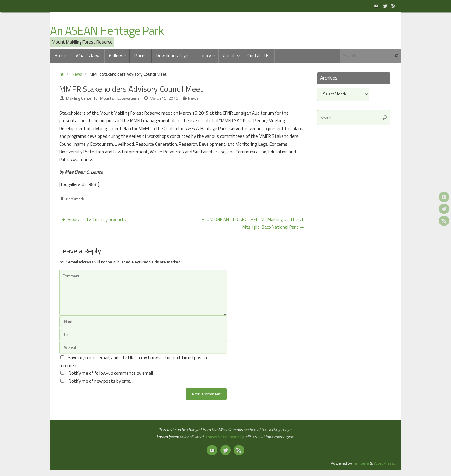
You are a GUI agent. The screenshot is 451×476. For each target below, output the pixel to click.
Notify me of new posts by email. (101, 381)
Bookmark (75, 199)
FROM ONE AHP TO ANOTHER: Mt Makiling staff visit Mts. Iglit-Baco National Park (253, 223)
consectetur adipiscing (225, 437)
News (77, 74)
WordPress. (384, 463)
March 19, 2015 (164, 98)
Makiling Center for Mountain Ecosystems (103, 98)
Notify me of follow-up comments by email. (111, 373)
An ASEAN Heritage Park (107, 31)
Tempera (361, 463)
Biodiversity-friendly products (94, 219)
